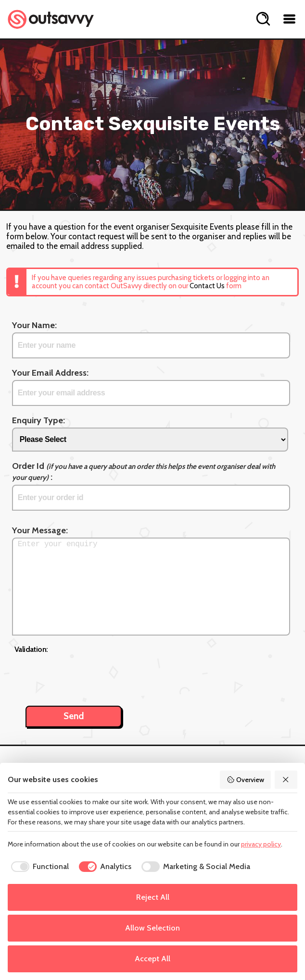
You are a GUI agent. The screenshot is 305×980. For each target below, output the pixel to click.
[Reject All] (286, 780)
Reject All (153, 897)
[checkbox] (38, 867)
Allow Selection (152, 928)
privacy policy (261, 844)
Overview (245, 780)
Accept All (152, 959)
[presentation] (88, 674)
